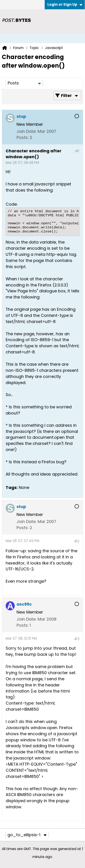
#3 (77, 639)
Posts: (23, 137)
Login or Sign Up (65, 4)
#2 (77, 541)
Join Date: (27, 131)
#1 (77, 151)
